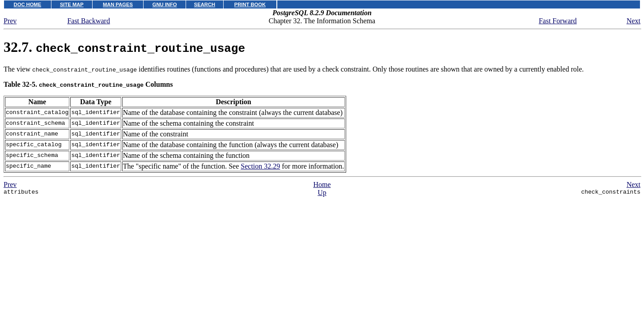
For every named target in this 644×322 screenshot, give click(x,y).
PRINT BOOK (250, 4)
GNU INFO (165, 4)
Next (633, 21)
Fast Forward (558, 21)
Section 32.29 (260, 166)
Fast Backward (89, 21)
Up (322, 193)
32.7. (124, 47)
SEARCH (205, 4)
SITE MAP (72, 4)
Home (322, 184)
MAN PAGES (118, 4)
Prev (10, 21)
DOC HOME (28, 4)
